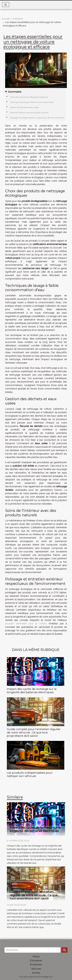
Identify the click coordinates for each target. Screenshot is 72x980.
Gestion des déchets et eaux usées (24, 107)
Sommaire (15, 92)
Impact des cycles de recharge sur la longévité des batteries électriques (32, 691)
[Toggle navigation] (6, 5)
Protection (36, 965)
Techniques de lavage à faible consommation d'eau (32, 102)
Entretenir (18, 19)
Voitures (36, 969)
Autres (36, 973)
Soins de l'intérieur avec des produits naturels (29, 113)
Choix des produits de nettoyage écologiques (29, 97)
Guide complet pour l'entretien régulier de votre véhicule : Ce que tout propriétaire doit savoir (34, 732)
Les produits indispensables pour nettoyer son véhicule (30, 774)
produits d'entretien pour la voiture (26, 624)
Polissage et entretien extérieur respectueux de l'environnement (37, 118)
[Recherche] (32, 950)
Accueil (6, 19)
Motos (36, 957)
